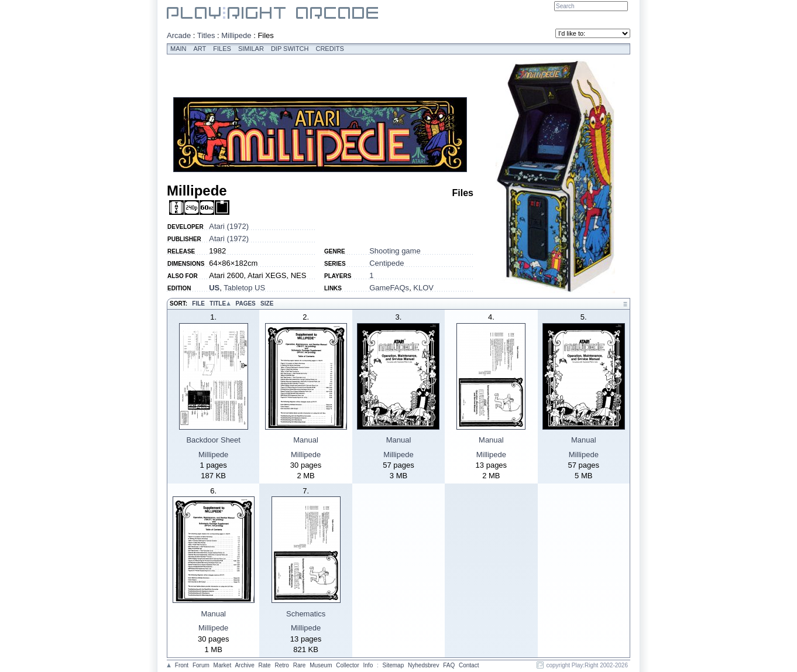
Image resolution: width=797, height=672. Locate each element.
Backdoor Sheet (213, 440)
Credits (329, 49)
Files (222, 49)
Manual (306, 440)
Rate (265, 665)
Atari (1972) (229, 226)
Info (368, 665)
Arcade (179, 35)
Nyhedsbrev (423, 665)
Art (200, 49)
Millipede (236, 35)
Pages (245, 304)
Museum (321, 665)
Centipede (387, 263)
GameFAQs (389, 288)
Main (178, 49)
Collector (347, 665)
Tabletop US (244, 288)
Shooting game (395, 251)
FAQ (449, 665)
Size (267, 304)
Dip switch (290, 49)
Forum (201, 665)
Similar (251, 49)
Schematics (306, 614)
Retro (281, 665)
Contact (469, 665)
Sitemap (394, 665)
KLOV (423, 288)
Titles (206, 35)
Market (223, 665)
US (214, 288)
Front (182, 665)
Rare (300, 665)
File (198, 304)
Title (218, 304)
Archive (244, 665)
